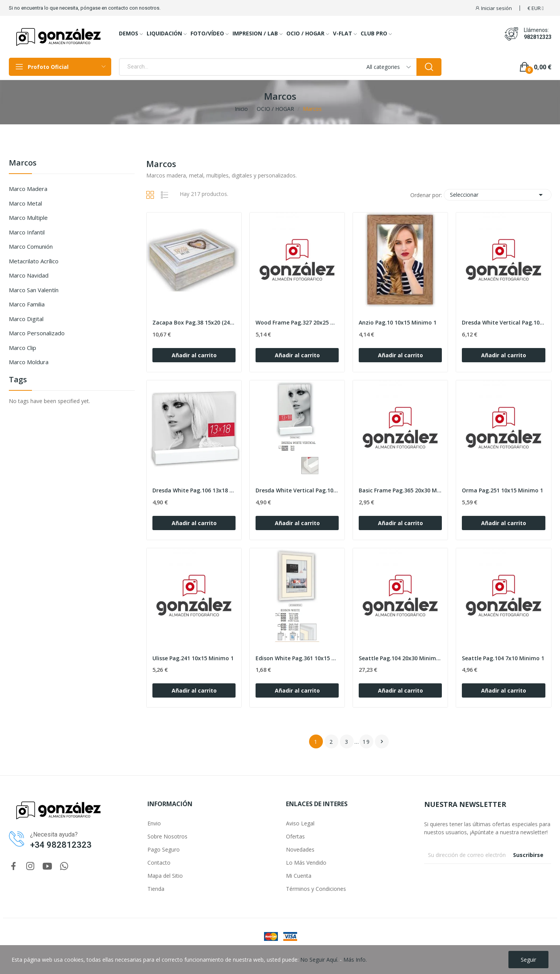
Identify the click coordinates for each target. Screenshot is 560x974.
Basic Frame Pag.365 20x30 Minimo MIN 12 (400, 490)
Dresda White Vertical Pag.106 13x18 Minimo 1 (297, 490)
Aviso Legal (300, 823)
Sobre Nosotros (167, 836)
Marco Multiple (28, 218)
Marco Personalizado (37, 333)
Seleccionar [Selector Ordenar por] (498, 195)
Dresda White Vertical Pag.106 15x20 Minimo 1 (503, 322)
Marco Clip (23, 348)
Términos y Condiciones (316, 889)
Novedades (300, 849)
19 (366, 742)
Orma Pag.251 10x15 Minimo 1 (502, 490)
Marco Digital (26, 319)
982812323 (538, 37)
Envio (154, 823)
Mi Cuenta (299, 876)
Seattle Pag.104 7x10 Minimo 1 (503, 658)
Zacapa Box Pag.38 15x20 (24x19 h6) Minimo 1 (194, 322)
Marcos (23, 163)
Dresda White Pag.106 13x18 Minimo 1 (194, 490)
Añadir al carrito (194, 355)
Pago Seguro (164, 849)
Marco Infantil (27, 232)
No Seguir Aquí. (319, 960)
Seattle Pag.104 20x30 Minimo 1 (400, 658)
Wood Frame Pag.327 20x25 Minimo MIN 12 (297, 322)
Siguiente (382, 741)
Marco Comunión (31, 246)
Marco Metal (25, 203)
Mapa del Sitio (165, 876)
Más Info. (355, 960)
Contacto (159, 863)
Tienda (156, 889)
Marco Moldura (29, 362)
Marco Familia (27, 304)
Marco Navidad (29, 275)
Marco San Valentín (34, 290)
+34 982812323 (61, 845)
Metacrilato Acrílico (34, 261)
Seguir (528, 960)
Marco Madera (28, 189)
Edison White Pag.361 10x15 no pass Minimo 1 (297, 658)
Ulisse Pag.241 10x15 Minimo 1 (193, 658)
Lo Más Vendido (306, 863)
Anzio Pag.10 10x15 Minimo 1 (398, 322)
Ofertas (295, 836)
